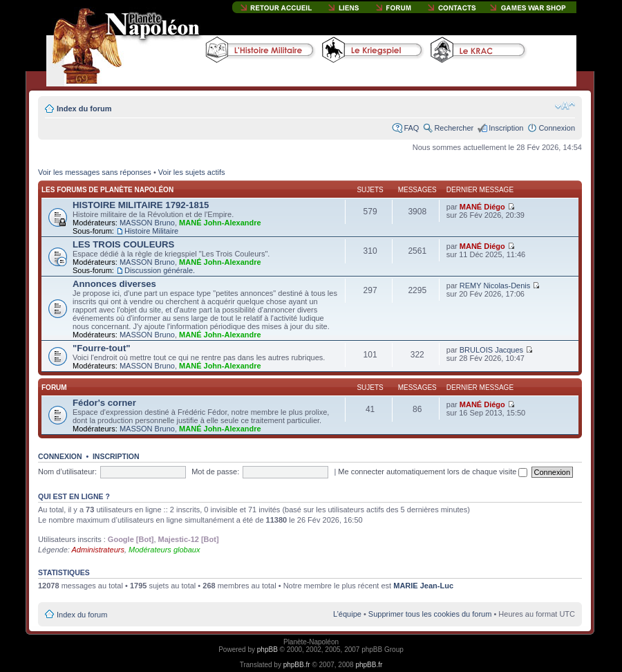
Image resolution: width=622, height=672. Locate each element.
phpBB (267, 650)
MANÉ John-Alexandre (220, 223)
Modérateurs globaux (164, 550)
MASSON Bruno (147, 223)
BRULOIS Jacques (491, 350)
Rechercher (454, 128)
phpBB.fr (297, 665)
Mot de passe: (215, 472)
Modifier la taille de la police (565, 106)
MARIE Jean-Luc (423, 586)
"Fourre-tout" (102, 348)
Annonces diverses (114, 284)
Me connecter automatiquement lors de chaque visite (433, 472)
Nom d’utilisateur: (67, 472)
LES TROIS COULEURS (123, 244)
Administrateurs (98, 550)
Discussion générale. (160, 270)
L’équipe (347, 614)
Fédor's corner (104, 403)
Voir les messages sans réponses (95, 172)
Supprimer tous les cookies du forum (430, 614)
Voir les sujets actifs (192, 172)
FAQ (411, 128)
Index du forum (84, 109)
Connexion (557, 128)
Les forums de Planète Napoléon (107, 190)
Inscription (506, 128)
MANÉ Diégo (482, 207)
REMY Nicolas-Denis (495, 286)
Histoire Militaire (151, 231)
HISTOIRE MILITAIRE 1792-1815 (141, 205)
